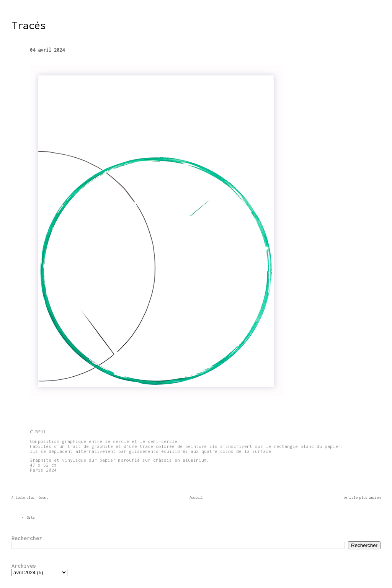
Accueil (196, 497)
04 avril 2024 (47, 50)
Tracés (29, 25)
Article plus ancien (362, 497)
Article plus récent (30, 497)
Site (31, 517)
